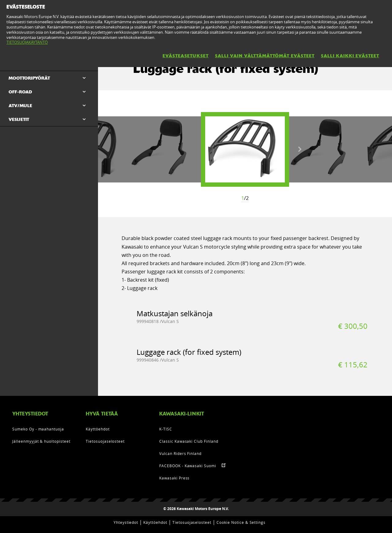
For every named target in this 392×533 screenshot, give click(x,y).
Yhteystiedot (126, 522)
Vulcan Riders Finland (180, 453)
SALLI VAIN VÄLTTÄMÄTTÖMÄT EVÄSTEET (265, 56)
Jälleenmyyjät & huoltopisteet (41, 441)
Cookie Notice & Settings (241, 522)
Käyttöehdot (98, 429)
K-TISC (166, 429)
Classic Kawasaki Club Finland (189, 441)
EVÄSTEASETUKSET (186, 56)
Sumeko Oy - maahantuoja (38, 429)
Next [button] (300, 149)
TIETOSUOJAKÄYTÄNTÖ (27, 42)
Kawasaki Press (174, 478)
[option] (245, 149)
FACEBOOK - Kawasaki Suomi (188, 466)
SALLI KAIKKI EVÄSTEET (350, 56)
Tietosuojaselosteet (105, 441)
